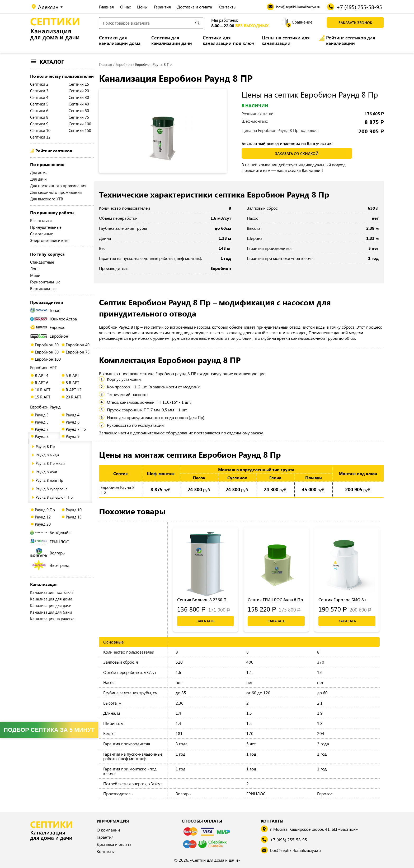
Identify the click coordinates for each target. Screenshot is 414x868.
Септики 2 (39, 84)
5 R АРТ (72, 375)
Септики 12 (40, 137)
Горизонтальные (45, 282)
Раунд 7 (42, 429)
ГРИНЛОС (50, 542)
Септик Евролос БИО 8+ (343, 600)
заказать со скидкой (297, 153)
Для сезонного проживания (56, 192)
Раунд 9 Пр (45, 510)
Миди (35, 275)
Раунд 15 (74, 517)
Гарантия (162, 7)
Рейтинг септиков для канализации (351, 40)
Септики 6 (39, 111)
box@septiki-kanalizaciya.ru (295, 850)
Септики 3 (39, 91)
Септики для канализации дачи (172, 40)
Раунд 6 (73, 422)
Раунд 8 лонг (46, 472)
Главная (106, 7)
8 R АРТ (72, 383)
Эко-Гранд (51, 565)
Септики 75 (79, 117)
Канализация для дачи (51, 605)
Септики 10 (40, 130)
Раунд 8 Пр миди (50, 463)
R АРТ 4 (42, 375)
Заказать (206, 621)
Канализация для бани (51, 612)
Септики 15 (79, 84)
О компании (108, 830)
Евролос (48, 327)
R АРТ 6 (42, 383)
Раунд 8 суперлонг (51, 489)
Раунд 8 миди (47, 455)
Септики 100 (80, 124)
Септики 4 (39, 97)
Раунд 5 (42, 422)
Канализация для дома (51, 599)
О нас (125, 7)
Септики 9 (39, 124)
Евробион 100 (48, 359)
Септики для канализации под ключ (229, 40)
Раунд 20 (43, 524)
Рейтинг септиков (54, 151)
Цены (142, 7)
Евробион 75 (78, 352)
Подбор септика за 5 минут (49, 730)
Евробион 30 (47, 345)
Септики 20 (79, 91)
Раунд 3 (42, 415)
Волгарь (47, 553)
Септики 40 (79, 104)
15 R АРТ (43, 397)
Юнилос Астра (53, 319)
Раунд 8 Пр (45, 446)
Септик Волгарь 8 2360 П (202, 600)
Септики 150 (80, 130)
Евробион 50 (47, 352)
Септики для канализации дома (120, 40)
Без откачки (41, 221)
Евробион (49, 336)
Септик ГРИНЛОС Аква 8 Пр (275, 600)
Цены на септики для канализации (286, 40)
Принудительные (46, 227)
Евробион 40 (78, 345)
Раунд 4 (73, 415)
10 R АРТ (43, 390)
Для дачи (38, 179)
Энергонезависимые (49, 240)
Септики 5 (39, 104)
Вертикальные (43, 288)
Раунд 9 (73, 436)
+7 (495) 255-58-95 (289, 840)
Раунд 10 (74, 510)
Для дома (39, 172)
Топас (45, 310)
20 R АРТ (74, 397)
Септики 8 (39, 117)
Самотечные (42, 234)
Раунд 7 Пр (76, 429)
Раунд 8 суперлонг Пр (54, 497)
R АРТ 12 (74, 390)
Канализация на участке (52, 619)
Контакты (227, 7)
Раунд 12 (43, 517)
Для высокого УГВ (47, 199)
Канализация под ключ (51, 592)
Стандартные (42, 262)
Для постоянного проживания (58, 186)
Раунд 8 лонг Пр (49, 480)
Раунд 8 (42, 436)
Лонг (35, 269)
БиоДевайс (50, 532)
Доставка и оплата (195, 7)
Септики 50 (79, 111)
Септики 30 (79, 97)
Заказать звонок (355, 23)
